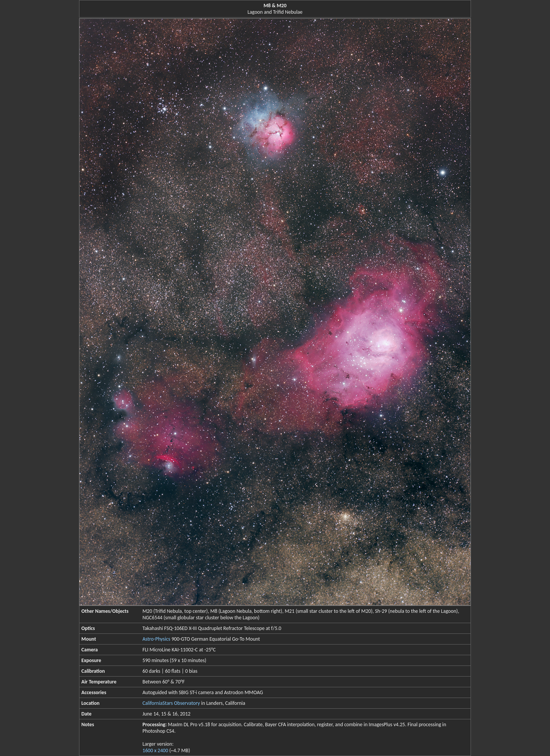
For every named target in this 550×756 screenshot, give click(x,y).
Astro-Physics (156, 639)
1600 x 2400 (155, 750)
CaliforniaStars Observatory (171, 703)
